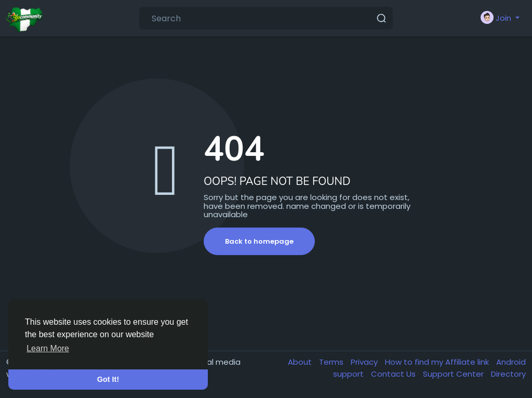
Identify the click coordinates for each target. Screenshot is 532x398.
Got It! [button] (108, 379)
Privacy (365, 362)
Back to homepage (259, 241)
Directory (508, 374)
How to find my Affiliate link (438, 362)
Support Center (454, 374)
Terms (332, 362)
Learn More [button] (48, 348)
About (301, 362)
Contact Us (394, 374)
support (349, 374)
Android (511, 362)
